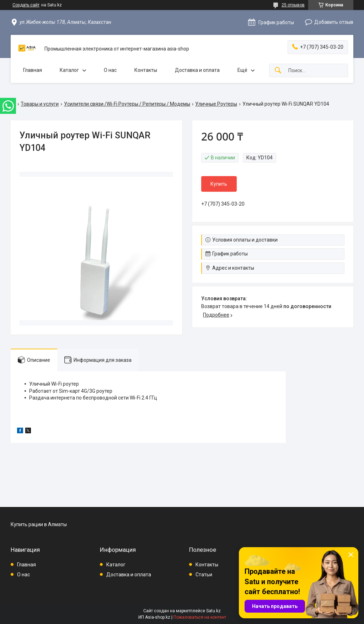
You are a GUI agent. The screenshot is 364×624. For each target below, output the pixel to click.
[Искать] (278, 71)
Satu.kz (213, 611)
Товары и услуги (40, 104)
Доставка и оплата (197, 70)
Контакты (146, 70)
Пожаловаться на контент (200, 617)
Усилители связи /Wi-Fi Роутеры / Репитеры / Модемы (127, 104)
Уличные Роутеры (216, 104)
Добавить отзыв (334, 22)
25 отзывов (293, 5)
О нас (110, 70)
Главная (33, 70)
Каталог (69, 70)
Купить (219, 184)
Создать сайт (26, 5)
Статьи (204, 575)
